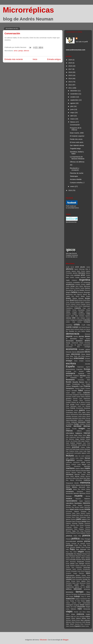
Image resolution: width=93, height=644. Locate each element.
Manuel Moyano (71, 473)
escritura (71, 363)
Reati (75, 552)
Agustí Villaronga (79, 269)
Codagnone (73, 320)
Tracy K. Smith (86, 597)
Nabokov (87, 499)
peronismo (69, 529)
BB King (76, 290)
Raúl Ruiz (69, 552)
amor (16, 51)
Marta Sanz (76, 478)
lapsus (84, 453)
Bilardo (85, 294)
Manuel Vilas (82, 473)
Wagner (68, 618)
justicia (84, 445)
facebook (81, 374)
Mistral (83, 489)
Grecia (73, 408)
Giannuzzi (87, 399)
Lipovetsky (79, 460)
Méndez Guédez (71, 485)
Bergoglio (87, 292)
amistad (77, 275)
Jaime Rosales (81, 437)
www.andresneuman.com (76, 50)
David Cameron (75, 329)
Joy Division (74, 441)
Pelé (77, 525)
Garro (83, 397)
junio (72, 109)
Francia (87, 386)
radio (67, 549)
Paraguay (78, 521)
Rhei (75, 554)
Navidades (78, 503)
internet (87, 433)
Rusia (68, 564)
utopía (82, 605)
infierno (79, 431)
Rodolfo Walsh (80, 558)
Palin (89, 519)
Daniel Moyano (86, 327)
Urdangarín (70, 605)
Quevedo (73, 547)
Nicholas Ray (70, 507)
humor (69, 426)
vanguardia (81, 607)
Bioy (73, 296)
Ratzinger (83, 549)
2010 (70, 190)
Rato (78, 549)
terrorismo (70, 592)
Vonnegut (82, 616)
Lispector (87, 460)
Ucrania (74, 603)
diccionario (70, 341)
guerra (82, 410)
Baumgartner (70, 290)
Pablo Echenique (81, 517)
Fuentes (88, 388)
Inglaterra (79, 433)
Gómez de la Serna (78, 402)
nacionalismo (72, 501)
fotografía (75, 386)
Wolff (84, 622)
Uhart (79, 603)
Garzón (88, 397)
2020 (70, 60)
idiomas (87, 426)
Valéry (68, 607)
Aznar (73, 286)
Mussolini (78, 499)
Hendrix (68, 416)
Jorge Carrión (80, 439)
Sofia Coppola (86, 577)
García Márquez (85, 395)
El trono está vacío (77, 142)
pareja (21, 51)
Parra (88, 521)
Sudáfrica (69, 585)
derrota (81, 336)
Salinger (82, 564)
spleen (83, 581)
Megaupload (70, 483)
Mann (88, 471)
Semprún (69, 573)
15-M (77, 267)
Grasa (68, 408)
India (89, 429)
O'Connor (69, 511)
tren (89, 599)
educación (80, 352)
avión (88, 284)
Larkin (88, 453)
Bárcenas (87, 286)
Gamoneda (69, 395)
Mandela (84, 471)
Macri (82, 468)
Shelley (84, 575)
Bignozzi (80, 294)
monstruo (80, 491)
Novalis (82, 509)
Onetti (74, 515)
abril (72, 116)
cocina (68, 320)
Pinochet (87, 531)
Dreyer (81, 343)
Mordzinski (69, 493)
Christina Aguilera (85, 316)
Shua (89, 575)
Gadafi (68, 393)
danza (68, 329)
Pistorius (73, 533)
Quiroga (88, 547)
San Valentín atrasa (77, 145)
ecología (87, 347)
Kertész (82, 449)
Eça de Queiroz (76, 345)
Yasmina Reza (79, 624)
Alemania (82, 273)
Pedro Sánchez (71, 525)
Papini (74, 521)
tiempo (80, 592)
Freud (82, 388)
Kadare (83, 447)
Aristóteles (77, 282)
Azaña (68, 286)
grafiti (88, 404)
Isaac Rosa (78, 435)
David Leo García (85, 329)
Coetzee (80, 320)
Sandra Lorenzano (81, 566)
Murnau (88, 496)
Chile (88, 314)
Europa (87, 369)
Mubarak (69, 496)
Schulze (68, 571)
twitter (88, 601)
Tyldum (68, 603)
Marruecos (69, 478)
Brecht (77, 300)
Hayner (68, 414)
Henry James (86, 416)
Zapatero (78, 626)
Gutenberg (69, 412)
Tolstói (88, 594)
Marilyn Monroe (85, 476)
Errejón (81, 361)
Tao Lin (83, 587)
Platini (75, 536)
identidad (77, 426)
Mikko (88, 487)
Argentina (85, 280)
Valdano (88, 605)
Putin (89, 545)
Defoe (83, 331)
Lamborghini (78, 453)
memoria (85, 483)
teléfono (69, 589)
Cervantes (81, 310)
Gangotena (76, 395)
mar (89, 472)
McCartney (79, 480)
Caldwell (73, 304)
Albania (74, 271)
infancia (69, 431)
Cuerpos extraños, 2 (77, 183)
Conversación (12, 33)
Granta (88, 406)
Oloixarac (69, 515)
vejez (80, 609)
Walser (73, 618)
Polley (82, 539)
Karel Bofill (72, 449)
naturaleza (70, 503)
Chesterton (82, 314)
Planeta (88, 533)
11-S (72, 267)
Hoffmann (81, 420)
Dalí (80, 327)
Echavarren (87, 345)
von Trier (76, 616)
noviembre (74, 94)
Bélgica (68, 292)
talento (77, 587)
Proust (88, 544)
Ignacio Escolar (71, 429)
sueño (76, 585)
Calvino (78, 304)
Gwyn (75, 412)
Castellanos (69, 308)
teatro (88, 587)
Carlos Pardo (74, 306)
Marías (77, 476)
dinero (87, 341)
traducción (70, 599)
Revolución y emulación (75, 169)
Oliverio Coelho (85, 513)
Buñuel (78, 302)
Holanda (87, 420)
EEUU (87, 352)
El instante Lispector (77, 136)
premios (80, 541)
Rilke (67, 556)
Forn (83, 384)
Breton (81, 300)
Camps (83, 304)
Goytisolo (83, 404)
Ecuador (81, 349)
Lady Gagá (87, 451)
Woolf (72, 624)
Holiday (68, 422)
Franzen (77, 388)
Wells (88, 618)
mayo (73, 112)
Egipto (68, 354)
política (75, 538)
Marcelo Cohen (80, 474)
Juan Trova (87, 443)
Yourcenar (87, 624)
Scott (79, 571)
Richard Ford (86, 554)
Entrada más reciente (14, 59)
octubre (73, 97)
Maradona (70, 474)
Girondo (75, 400)
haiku (84, 412)
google (72, 404)
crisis (77, 324)
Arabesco (74, 280)
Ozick (73, 517)
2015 (70, 75)
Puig (85, 545)
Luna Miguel (82, 464)
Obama (76, 511)
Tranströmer (84, 599)
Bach (77, 286)
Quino (83, 547)
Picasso (68, 531)
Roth (67, 562)
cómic (68, 322)
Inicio (35, 59)
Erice (76, 361)
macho (78, 468)
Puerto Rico (78, 545)
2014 (70, 78)
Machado (87, 466)
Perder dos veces (76, 139)
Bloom (78, 296)
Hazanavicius (74, 414)
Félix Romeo (85, 378)
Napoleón (87, 501)
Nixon (68, 510)
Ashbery (83, 284)
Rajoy (72, 549)
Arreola (78, 284)
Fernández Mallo (84, 380)
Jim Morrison (70, 439)
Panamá (69, 521)
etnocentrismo (71, 369)
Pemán (82, 525)
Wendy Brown (76, 620)
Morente (76, 493)
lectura (70, 455)
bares (68, 288)
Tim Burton (74, 594)
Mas (67, 480)
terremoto (87, 589)
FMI (86, 382)
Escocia (88, 361)
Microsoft (82, 487)
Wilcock (68, 622)
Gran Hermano (71, 406)
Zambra (72, 626)
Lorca (83, 462)
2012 (70, 85)
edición (88, 349)
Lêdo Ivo (78, 456)
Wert (82, 620)
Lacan (81, 451)
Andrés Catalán (75, 277)
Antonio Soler (85, 277)
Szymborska (70, 587)
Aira (87, 269)
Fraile (81, 386)
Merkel (88, 485)
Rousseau (73, 562)
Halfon (88, 412)
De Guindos (70, 331)
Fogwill (68, 384)
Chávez (88, 312)
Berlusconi (69, 294)
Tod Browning (82, 594)
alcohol (75, 273)
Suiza (83, 585)
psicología (70, 545)
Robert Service (70, 558)
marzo (73, 119)
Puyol (68, 547)
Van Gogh (74, 607)
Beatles (82, 290)
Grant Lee (81, 406)
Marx (89, 478)
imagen (82, 428)
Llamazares (76, 462)
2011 (70, 88)
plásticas (69, 536)
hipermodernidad (71, 420)
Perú (76, 529)
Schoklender (87, 569)
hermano (75, 418)
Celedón (68, 310)
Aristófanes (69, 282)
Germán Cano (78, 399)
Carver (80, 306)
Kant (67, 449)
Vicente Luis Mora (80, 612)
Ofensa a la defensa (77, 162)
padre (79, 519)
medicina (87, 480)
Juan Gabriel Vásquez (74, 443)
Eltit (79, 356)
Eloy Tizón (74, 356)
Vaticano (73, 609)
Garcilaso (69, 397)
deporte (69, 336)
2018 (70, 66)
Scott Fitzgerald (85, 571)
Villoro (68, 614)
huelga (76, 424)
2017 (70, 69)
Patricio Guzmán (72, 523)
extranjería (71, 373)
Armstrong (87, 282)
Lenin (83, 456)
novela (87, 509)
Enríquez (87, 359)
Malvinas (78, 471)
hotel (88, 422)
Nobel (72, 509)
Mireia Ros (77, 489)
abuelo (83, 267)
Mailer (74, 471)
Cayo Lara (86, 308)
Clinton (83, 318)
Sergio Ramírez (79, 573)
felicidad (83, 376)
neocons (86, 503)
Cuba (88, 325)
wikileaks (87, 620)
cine (74, 318)
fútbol (81, 390)
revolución (70, 554)
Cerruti (74, 310)
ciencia (68, 318)
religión (81, 552)
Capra (68, 306)
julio (72, 106)
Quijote (78, 547)
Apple (68, 280)
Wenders (69, 620)
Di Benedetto (71, 339)
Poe (80, 536)
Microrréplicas (28, 10)
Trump (72, 601)
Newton (80, 505)
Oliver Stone (76, 513)
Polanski (68, 539)
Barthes (88, 288)
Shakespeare (70, 575)
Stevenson (83, 583)
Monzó (88, 492)
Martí (85, 478)
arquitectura (70, 284)
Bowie (68, 300)
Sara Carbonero (77, 567)
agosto (73, 103)
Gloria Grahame (85, 400)
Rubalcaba (81, 562)
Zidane (83, 626)
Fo (89, 382)
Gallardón (87, 393)
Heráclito (69, 418)
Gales (74, 393)
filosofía (75, 382)
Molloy (88, 489)
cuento (69, 327)
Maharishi (69, 471)
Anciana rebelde (76, 179)
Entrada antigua (54, 59)
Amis (72, 275)
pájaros (84, 519)
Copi (74, 322)
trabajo (77, 596)
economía (72, 349)
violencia (80, 614)
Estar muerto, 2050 (77, 133)
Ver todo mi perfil (82, 42)
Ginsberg (69, 400)
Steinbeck (69, 583)
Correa (79, 322)
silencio (26, 51)
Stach (88, 581)
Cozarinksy (69, 325)
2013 (70, 82)
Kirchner (87, 449)
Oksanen (69, 513)
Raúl (89, 549)
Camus (88, 304)
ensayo (69, 361)
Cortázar (87, 322)
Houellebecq (70, 424)
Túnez (83, 601)
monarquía (70, 491)
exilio (88, 371)
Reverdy (88, 552)
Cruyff (83, 325)
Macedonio (77, 466)
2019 (70, 63)
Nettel (74, 505)
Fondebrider (76, 384)
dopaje (68, 343)
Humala (88, 424)
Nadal (81, 501)
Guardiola (87, 408)
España (70, 366)
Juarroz (68, 445)
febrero (73, 122)
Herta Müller (82, 418)
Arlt (82, 282)
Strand (88, 583)
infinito (88, 431)
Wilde (73, 622)
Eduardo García (71, 352)
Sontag (85, 579)
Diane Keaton (85, 339)
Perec (76, 527)
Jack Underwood (71, 437)
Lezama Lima (74, 458)
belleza (74, 292)
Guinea (88, 410)
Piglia (74, 531)
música (69, 498)
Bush (82, 302)
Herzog (88, 418)
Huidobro (82, 424)
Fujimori (68, 391)
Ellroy (68, 356)
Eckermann (69, 347)
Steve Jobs (76, 583)
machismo (70, 468)
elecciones (76, 354)
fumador (74, 391)
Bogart (88, 296)
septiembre (75, 100)
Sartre (74, 569)
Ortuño (81, 515)
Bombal (81, 298)
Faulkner (76, 376)
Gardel (74, 397)
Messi (68, 487)
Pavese (81, 523)
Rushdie (88, 562)
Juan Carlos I (86, 441)
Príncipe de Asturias (78, 544)
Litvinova (69, 462)
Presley (68, 544)
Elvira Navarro (86, 356)
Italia (88, 435)
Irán (67, 435)
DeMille (88, 331)
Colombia (87, 320)
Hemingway (86, 414)
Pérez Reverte (85, 527)
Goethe (68, 402)
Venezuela (87, 609)
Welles (84, 618)
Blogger (66, 640)
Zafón (68, 626)
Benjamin (81, 292)
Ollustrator (43, 640)
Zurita (87, 626)
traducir (78, 599)
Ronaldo (73, 560)
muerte (79, 496)
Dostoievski (75, 343)
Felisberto (74, 378)
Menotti (83, 485)
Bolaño (68, 298)
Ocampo (84, 511)
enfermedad (79, 358)
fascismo (69, 376)
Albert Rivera (81, 271)
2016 (70, 72)
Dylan (68, 345)
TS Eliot (77, 601)
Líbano (82, 458)
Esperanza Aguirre (84, 367)
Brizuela (72, 302)
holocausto (82, 422)
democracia (73, 334)
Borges (88, 298)
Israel (84, 435)
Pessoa (81, 529)
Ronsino (79, 560)
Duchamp (87, 343)
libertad (87, 458)
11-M (68, 267)
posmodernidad (71, 541)
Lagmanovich (70, 453)
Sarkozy (69, 569)
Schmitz (79, 569)
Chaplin (81, 312)
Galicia (79, 393)
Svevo (88, 585)
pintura (68, 533)
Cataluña (78, 308)
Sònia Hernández (77, 579)
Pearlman (87, 523)
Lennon (88, 456)
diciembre (74, 91)
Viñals (73, 614)
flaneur (82, 382)
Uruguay (77, 605)
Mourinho (82, 493)
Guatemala (70, 410)
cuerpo (75, 327)
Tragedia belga (75, 148)
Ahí (71, 165)
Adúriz (88, 267)
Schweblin (74, 571)
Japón (88, 437)
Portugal (87, 539)
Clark (78, 318)
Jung (79, 445)
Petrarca (88, 529)
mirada (69, 489)
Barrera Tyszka (80, 288)
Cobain (88, 318)
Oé (89, 512)
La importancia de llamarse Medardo (77, 158)
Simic (74, 577)
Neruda (68, 505)
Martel (81, 478)
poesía (86, 535)
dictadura (79, 341)
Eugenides (79, 369)
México (75, 487)
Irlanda (71, 435)
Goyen (77, 404)
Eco (78, 347)
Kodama (72, 451)
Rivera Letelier (86, 556)
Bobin (83, 296)
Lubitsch (74, 464)
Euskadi (69, 371)
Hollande (74, 422)
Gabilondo (87, 391)
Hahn (80, 412)
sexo (88, 573)
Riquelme (78, 556)
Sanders (72, 566)
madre (87, 468)
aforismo (70, 269)
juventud (76, 447)
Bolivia (75, 298)
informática (70, 433)
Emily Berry (69, 359)
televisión (78, 589)
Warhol (78, 618)
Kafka (88, 447)
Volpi (72, 616)
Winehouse (78, 622)
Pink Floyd (80, 531)
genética (69, 399)
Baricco (72, 288)
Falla (89, 374)
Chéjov (75, 314)
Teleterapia (74, 176)
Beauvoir (88, 290)
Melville (77, 483)
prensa (87, 541)
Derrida (76, 337)
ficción (69, 382)
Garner (78, 397)
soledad (69, 579)
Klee (67, 451)
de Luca (78, 331)
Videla (88, 612)
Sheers (78, 575)
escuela (88, 364)
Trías (67, 601)
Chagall (74, 312)
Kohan (77, 451)
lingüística (70, 460)
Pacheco (73, 519)
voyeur (88, 616)
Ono (78, 515)
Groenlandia (79, 408)
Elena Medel (86, 354)
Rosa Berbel (86, 560)
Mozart (88, 493)
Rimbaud (72, 556)
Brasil (72, 300)
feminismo (70, 380)
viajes (69, 611)
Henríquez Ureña (77, 416)
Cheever (68, 314)
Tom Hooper (70, 597)
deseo (87, 336)
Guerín (76, 410)
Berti (75, 294)
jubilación (74, 445)
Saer (77, 564)
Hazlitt (80, 414)
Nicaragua (87, 505)
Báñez (81, 286)
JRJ (79, 441)
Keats (78, 449)
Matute (72, 480)
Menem (78, 485)
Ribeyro (79, 554)
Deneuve (87, 334)
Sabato (72, 564)
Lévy (67, 458)
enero (73, 186)
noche (77, 509)
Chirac (68, 316)
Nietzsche (87, 507)
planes (83, 533)
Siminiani (79, 577)
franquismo (70, 388)
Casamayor (86, 306)
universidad (86, 603)
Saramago (87, 567)
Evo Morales (79, 371)
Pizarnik (78, 533)
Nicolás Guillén (79, 507)
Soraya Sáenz (76, 581)
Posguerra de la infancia (76, 129)
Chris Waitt (74, 316)
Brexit (85, 300)
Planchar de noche (77, 173)
